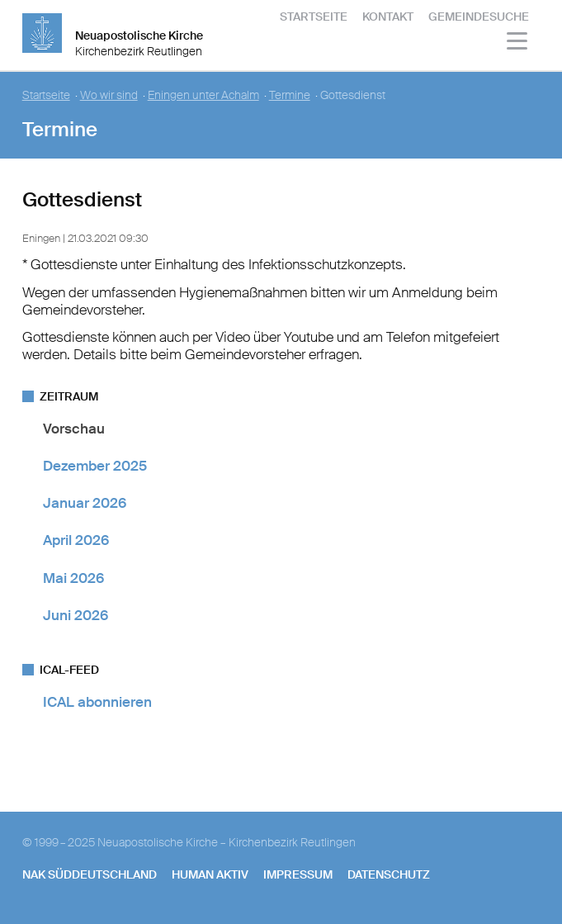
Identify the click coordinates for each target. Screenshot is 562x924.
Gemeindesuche (479, 17)
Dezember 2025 (95, 466)
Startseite (314, 17)
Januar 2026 (85, 503)
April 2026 (76, 540)
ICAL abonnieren (97, 702)
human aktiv (210, 874)
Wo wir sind (109, 95)
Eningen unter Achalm (203, 95)
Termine (290, 95)
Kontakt (388, 17)
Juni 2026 (76, 615)
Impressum (298, 874)
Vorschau (74, 429)
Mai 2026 (73, 578)
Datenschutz (389, 874)
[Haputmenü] (518, 43)
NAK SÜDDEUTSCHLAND (90, 874)
